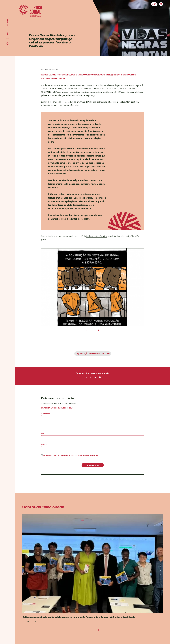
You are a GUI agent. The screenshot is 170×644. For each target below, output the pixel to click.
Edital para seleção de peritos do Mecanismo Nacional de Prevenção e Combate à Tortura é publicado (79, 617)
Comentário (46, 414)
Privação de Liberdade (90, 353)
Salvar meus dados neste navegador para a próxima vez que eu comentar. (71, 455)
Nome (44, 434)
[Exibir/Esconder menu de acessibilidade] (8, 44)
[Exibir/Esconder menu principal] (8, 23)
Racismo (106, 353)
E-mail (44, 444)
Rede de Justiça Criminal (97, 236)
